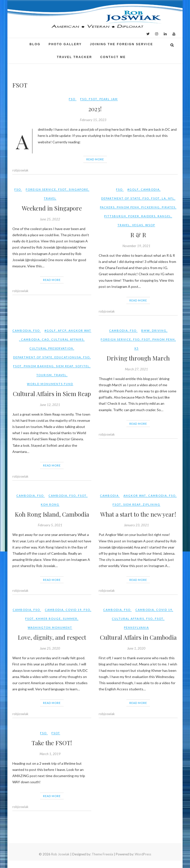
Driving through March (138, 358)
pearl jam (109, 99)
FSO (72, 99)
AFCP (62, 330)
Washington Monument (50, 627)
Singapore (79, 189)
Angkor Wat (80, 330)
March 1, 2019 (50, 754)
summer (70, 619)
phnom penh (128, 207)
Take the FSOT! (52, 743)
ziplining (152, 504)
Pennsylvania (136, 627)
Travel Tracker (75, 57)
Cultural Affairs (67, 339)
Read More (95, 159)
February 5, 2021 (50, 525)
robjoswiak (20, 170)
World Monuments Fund (50, 384)
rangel (164, 216)
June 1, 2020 (136, 648)
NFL (171, 198)
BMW (146, 330)
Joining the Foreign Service (121, 44)
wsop (150, 225)
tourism (44, 375)
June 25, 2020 (50, 648)
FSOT (93, 99)
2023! (95, 109)
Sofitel (83, 366)
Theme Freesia (102, 854)
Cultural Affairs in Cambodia (138, 637)
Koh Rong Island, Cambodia (52, 514)
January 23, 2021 (136, 525)
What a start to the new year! (138, 514)
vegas (138, 225)
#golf (133, 189)
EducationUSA (68, 357)
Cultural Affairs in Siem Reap (52, 394)
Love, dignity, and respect (52, 637)
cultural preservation (51, 348)
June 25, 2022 (50, 219)
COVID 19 (74, 610)
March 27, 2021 (136, 369)
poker (134, 216)
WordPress (143, 854)
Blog (35, 44)
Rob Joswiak (60, 854)
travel (50, 198)
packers (107, 207)
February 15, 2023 (93, 120)
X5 (136, 348)
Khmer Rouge (48, 619)
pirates (169, 207)
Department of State (121, 198)
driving (159, 330)
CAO (46, 339)
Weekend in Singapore (52, 208)
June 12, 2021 (50, 405)
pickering (151, 207)
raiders (148, 216)
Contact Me (113, 57)
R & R (138, 235)
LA (164, 198)
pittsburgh (115, 216)
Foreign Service (41, 189)
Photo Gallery (65, 44)
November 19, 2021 (136, 246)
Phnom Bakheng (39, 366)
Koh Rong (50, 504)
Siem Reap (65, 366)
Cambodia (150, 189)
